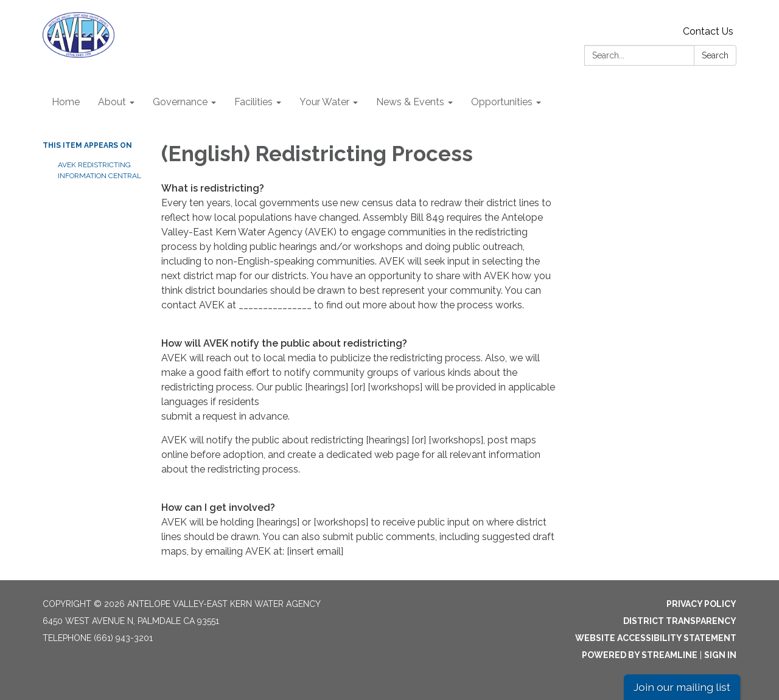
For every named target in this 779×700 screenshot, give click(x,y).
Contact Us (708, 31)
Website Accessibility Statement (656, 638)
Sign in (720, 655)
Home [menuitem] (66, 102)
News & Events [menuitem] (410, 102)
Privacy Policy (701, 604)
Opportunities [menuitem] (502, 102)
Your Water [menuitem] (324, 102)
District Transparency (680, 621)
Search (715, 55)
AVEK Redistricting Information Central (100, 170)
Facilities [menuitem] (253, 102)
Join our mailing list (682, 687)
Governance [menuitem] (180, 102)
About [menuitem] (112, 102)
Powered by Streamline (640, 655)
